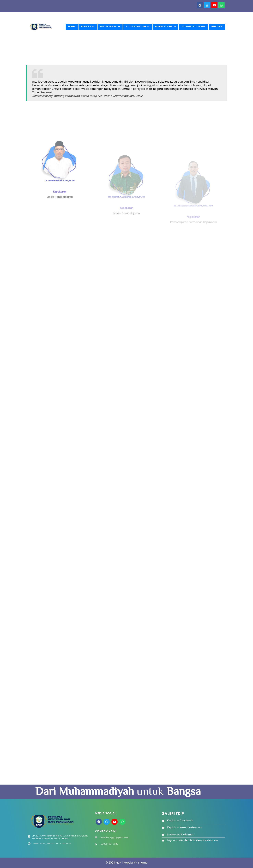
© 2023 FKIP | (115, 863)
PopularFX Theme (135, 863)
